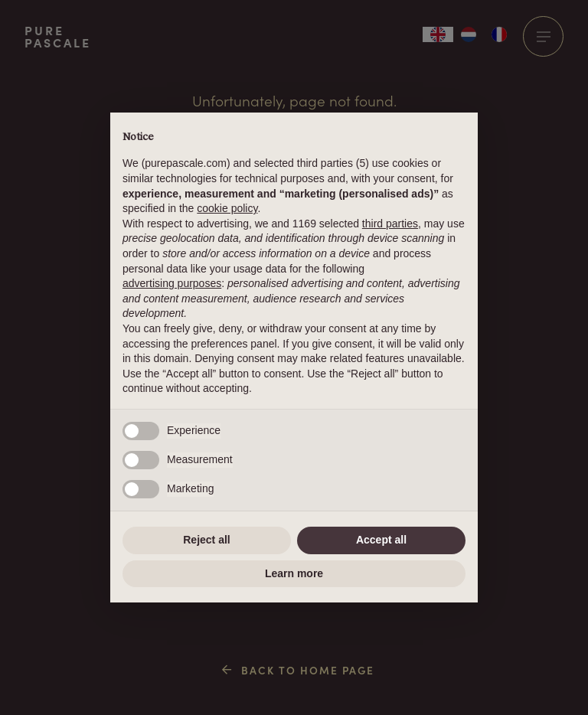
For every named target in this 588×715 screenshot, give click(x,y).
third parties (390, 224)
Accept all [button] (381, 540)
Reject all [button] (206, 540)
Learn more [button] (294, 573)
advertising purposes (172, 283)
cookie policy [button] (227, 208)
